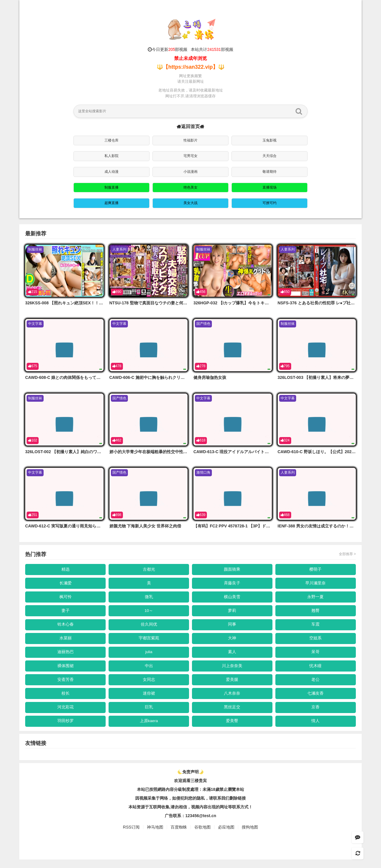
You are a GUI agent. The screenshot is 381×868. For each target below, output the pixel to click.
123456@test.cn (201, 824)
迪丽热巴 (66, 657)
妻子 (66, 613)
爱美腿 (232, 686)
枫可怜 (66, 599)
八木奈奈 (232, 700)
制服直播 (111, 187)
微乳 (149, 599)
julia (149, 657)
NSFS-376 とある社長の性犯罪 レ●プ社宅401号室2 (325, 303)
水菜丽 (66, 642)
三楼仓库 (111, 140)
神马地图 (155, 836)
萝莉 (232, 613)
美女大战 (190, 203)
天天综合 (270, 156)
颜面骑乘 (232, 570)
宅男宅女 (190, 156)
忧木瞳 (316, 671)
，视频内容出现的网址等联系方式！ (220, 816)
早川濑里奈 (316, 584)
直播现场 (270, 187)
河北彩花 (66, 715)
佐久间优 (149, 628)
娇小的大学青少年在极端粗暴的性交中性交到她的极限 (159, 452)
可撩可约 (270, 203)
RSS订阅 (131, 836)
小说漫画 (190, 172)
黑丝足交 (232, 715)
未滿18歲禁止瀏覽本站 (223, 798)
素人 (232, 657)
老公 (316, 686)
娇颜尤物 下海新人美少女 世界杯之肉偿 (145, 526)
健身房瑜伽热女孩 (210, 377)
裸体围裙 (66, 671)
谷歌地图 (202, 836)
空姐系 (316, 642)
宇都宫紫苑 (149, 642)
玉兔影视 (270, 140)
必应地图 (226, 836)
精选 (66, 570)
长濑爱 (66, 584)
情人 (316, 729)
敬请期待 (270, 172)
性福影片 (190, 140)
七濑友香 (316, 700)
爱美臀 (232, 729)
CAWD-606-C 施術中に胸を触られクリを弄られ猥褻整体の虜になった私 (176, 377)
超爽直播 (111, 203)
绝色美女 (190, 187)
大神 (232, 642)
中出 (149, 671)
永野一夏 (316, 599)
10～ (149, 613)
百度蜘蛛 (179, 836)
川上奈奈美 (232, 671)
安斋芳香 (66, 686)
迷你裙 (149, 700)
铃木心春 (66, 628)
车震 (316, 628)
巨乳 (149, 715)
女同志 (149, 686)
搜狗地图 (250, 836)
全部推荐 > (347, 554)
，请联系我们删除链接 (225, 807)
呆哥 (316, 657)
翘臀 (316, 613)
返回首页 (190, 126)
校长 (66, 700)
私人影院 (111, 156)
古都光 (149, 570)
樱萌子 (316, 570)
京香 (316, 715)
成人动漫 (111, 172)
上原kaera (149, 729)
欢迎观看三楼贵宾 (190, 789)
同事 (232, 628)
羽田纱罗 (66, 729)
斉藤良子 (232, 584)
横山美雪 (232, 599)
